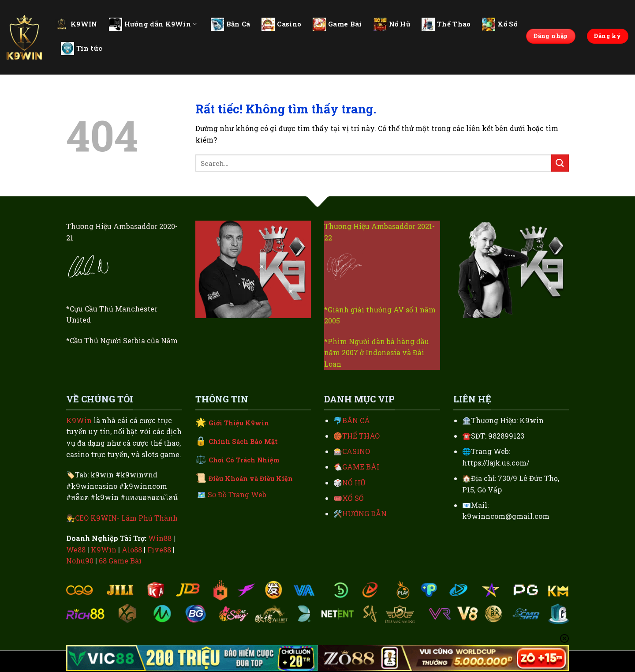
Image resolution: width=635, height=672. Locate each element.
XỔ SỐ (353, 498)
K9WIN (76, 24)
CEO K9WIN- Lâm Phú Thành (126, 518)
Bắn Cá (231, 24)
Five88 (159, 550)
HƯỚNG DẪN (364, 513)
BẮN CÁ (356, 420)
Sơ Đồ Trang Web (237, 494)
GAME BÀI (361, 467)
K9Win (79, 420)
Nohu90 (80, 561)
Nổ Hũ (392, 24)
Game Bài (337, 24)
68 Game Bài (120, 561)
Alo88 (132, 550)
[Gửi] (560, 163)
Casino (281, 24)
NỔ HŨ (354, 482)
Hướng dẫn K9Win (153, 24)
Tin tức (82, 49)
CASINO (356, 451)
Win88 (160, 538)
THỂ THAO (361, 436)
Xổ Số (500, 24)
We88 (76, 550)
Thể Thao (446, 24)
